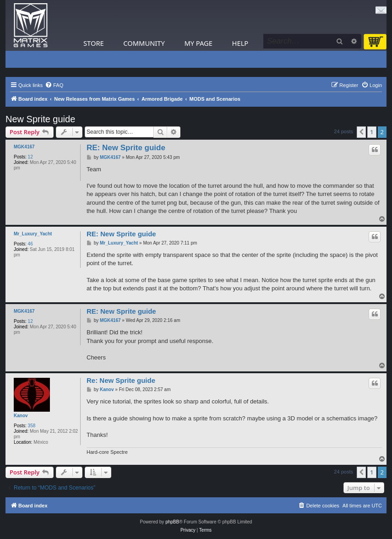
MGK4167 (24, 147)
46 (30, 244)
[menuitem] (54, 85)
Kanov (21, 416)
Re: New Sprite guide (121, 380)
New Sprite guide (40, 119)
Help (240, 43)
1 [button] (372, 132)
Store (94, 43)
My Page (198, 43)
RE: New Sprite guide (126, 148)
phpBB (172, 522)
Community (144, 43)
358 (32, 426)
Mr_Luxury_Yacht (33, 234)
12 (30, 157)
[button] (361, 132)
